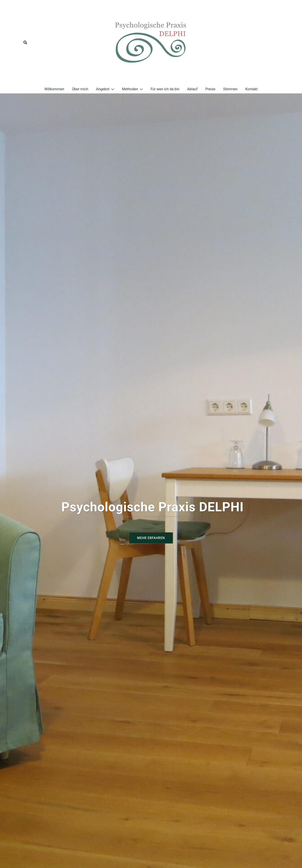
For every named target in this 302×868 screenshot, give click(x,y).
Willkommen (54, 89)
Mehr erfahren (151, 538)
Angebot (103, 89)
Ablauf (192, 89)
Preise (210, 89)
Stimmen (230, 89)
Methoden (130, 89)
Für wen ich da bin (165, 89)
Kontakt (251, 89)
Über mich (80, 89)
